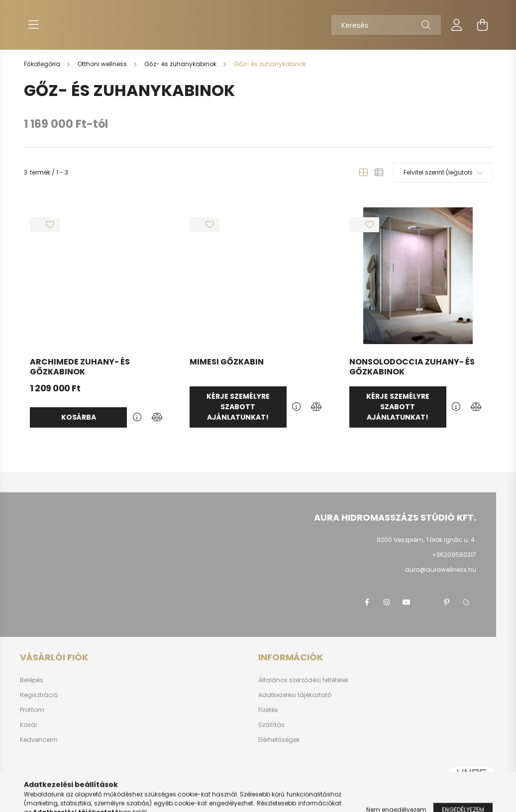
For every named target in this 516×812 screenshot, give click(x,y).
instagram (387, 602)
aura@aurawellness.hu (441, 570)
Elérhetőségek (279, 740)
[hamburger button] (34, 25)
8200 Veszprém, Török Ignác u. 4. (426, 540)
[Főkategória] (43, 64)
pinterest (446, 602)
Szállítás (271, 725)
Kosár (29, 725)
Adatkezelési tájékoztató (295, 695)
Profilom (32, 710)
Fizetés (268, 710)
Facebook (367, 602)
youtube (407, 602)
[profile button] (457, 25)
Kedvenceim (39, 740)
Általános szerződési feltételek (303, 680)
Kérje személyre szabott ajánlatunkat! (238, 407)
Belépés (32, 680)
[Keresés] (386, 25)
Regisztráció (39, 695)
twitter (426, 602)
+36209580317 (454, 555)
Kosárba (79, 417)
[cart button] (483, 25)
